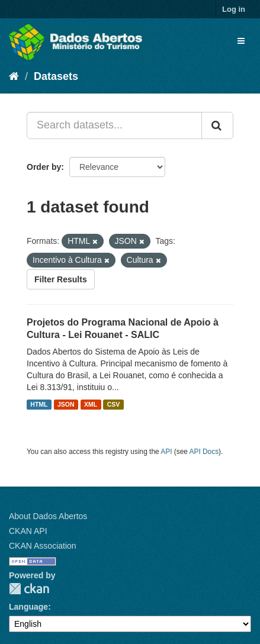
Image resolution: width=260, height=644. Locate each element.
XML (91, 404)
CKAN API (28, 531)
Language (28, 607)
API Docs (204, 452)
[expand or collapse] (241, 41)
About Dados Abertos (48, 516)
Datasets (56, 76)
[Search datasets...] (114, 125)
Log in (234, 9)
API (166, 452)
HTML (39, 404)
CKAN (29, 589)
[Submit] (217, 125)
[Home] (14, 76)
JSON (66, 404)
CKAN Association (43, 546)
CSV (114, 404)
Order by (44, 167)
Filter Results (61, 279)
